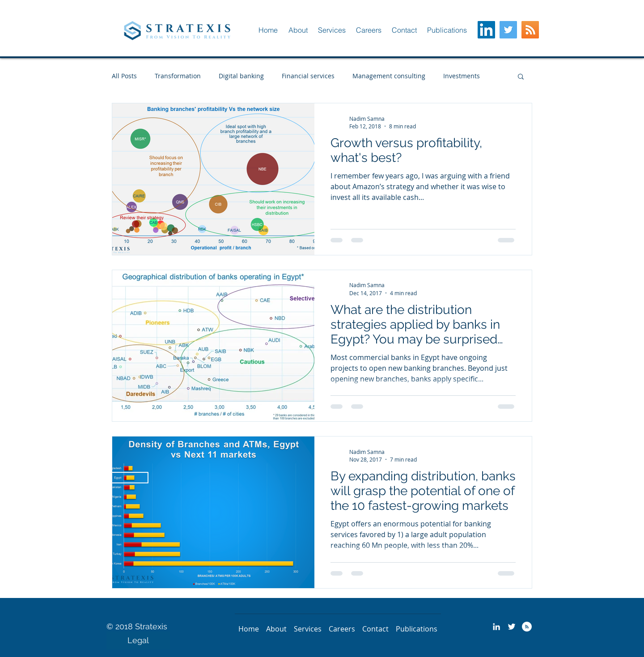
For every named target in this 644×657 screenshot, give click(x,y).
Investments (462, 76)
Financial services (308, 76)
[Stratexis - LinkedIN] (496, 627)
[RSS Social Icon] (530, 30)
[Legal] (138, 640)
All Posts (124, 76)
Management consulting (389, 76)
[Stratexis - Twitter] (512, 627)
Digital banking (241, 76)
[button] (298, 30)
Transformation (178, 76)
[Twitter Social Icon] (508, 30)
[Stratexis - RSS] (527, 627)
